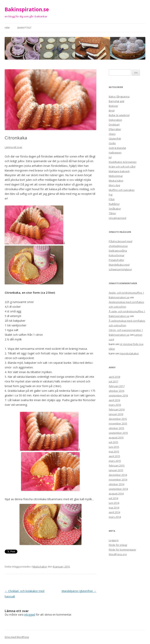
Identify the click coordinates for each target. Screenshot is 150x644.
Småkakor (115, 209)
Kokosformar (117, 255)
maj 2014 (114, 508)
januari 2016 (116, 414)
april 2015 (114, 456)
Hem (7, 28)
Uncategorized (117, 218)
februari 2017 (117, 386)
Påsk (112, 199)
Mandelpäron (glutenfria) (79, 591)
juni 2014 (114, 503)
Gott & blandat (117, 148)
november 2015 (118, 423)
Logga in (114, 540)
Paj (111, 195)
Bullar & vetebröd (119, 115)
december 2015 (118, 419)
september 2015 (118, 433)
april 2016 (114, 400)
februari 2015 (117, 466)
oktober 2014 (117, 484)
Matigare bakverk (119, 171)
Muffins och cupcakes (122, 190)
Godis (112, 143)
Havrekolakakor (129, 353)
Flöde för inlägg (118, 545)
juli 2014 (113, 498)
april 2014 (114, 512)
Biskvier (113, 106)
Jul (110, 157)
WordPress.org (118, 554)
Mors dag (114, 185)
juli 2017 (113, 381)
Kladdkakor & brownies (123, 162)
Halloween (115, 153)
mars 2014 (115, 517)
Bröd (112, 111)
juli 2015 (113, 442)
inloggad (30, 615)
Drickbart (114, 125)
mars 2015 (115, 461)
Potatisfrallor (117, 260)
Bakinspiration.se (27, 9)
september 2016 (118, 395)
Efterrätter (115, 129)
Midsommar (116, 176)
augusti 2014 (116, 494)
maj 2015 (114, 452)
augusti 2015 (116, 438)
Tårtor (112, 213)
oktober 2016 (117, 391)
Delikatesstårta (118, 251)
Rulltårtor (114, 204)
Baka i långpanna (119, 97)
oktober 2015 (117, 428)
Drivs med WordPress (17, 637)
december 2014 (118, 475)
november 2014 (118, 480)
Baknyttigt (24, 28)
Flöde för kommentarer (122, 550)
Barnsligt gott (117, 101)
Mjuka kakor (40, 567)
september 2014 (118, 489)
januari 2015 (116, 470)
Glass (112, 134)
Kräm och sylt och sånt (122, 167)
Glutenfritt (115, 139)
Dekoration (115, 120)
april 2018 (114, 377)
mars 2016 (115, 405)
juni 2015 (114, 447)
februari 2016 (117, 409)
